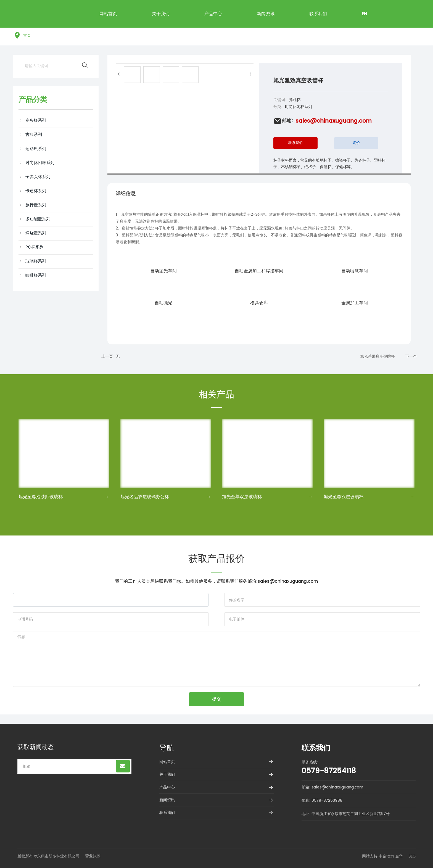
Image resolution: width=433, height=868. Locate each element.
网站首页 (167, 762)
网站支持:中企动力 (378, 856)
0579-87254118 (329, 771)
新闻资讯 (167, 800)
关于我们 (167, 775)
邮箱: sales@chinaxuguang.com (332, 787)
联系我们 (167, 813)
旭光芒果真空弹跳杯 (377, 356)
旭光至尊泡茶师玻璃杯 (41, 497)
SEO (412, 856)
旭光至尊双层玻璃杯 (242, 497)
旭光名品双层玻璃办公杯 (145, 497)
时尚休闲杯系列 (299, 107)
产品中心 (167, 787)
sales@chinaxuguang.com (334, 121)
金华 (399, 856)
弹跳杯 (295, 100)
